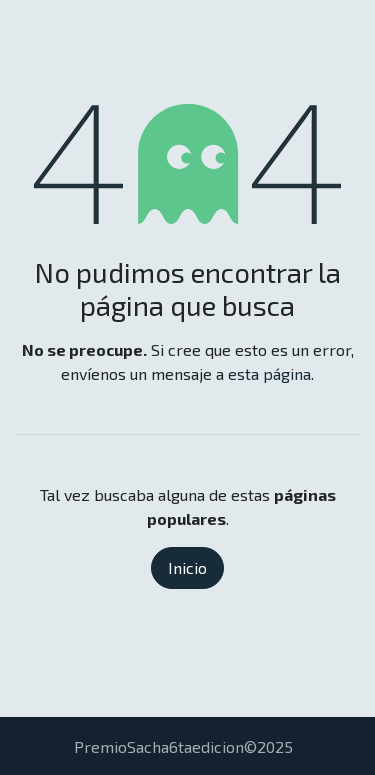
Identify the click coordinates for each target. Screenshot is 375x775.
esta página (269, 373)
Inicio (187, 567)
